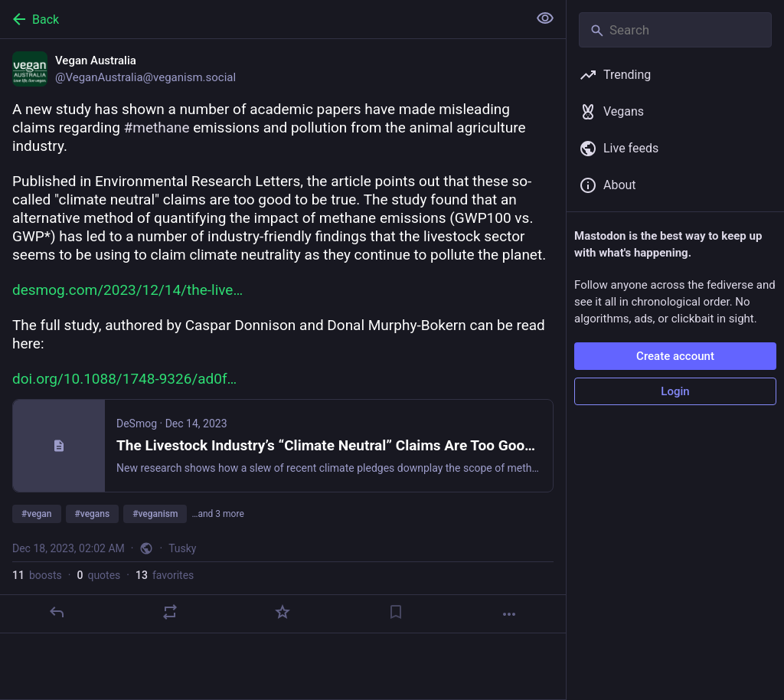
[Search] (675, 30)
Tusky (182, 548)
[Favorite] (283, 612)
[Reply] (57, 612)
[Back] (262, 19)
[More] (509, 614)
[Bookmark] (396, 612)
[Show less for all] (545, 18)
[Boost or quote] (170, 612)
